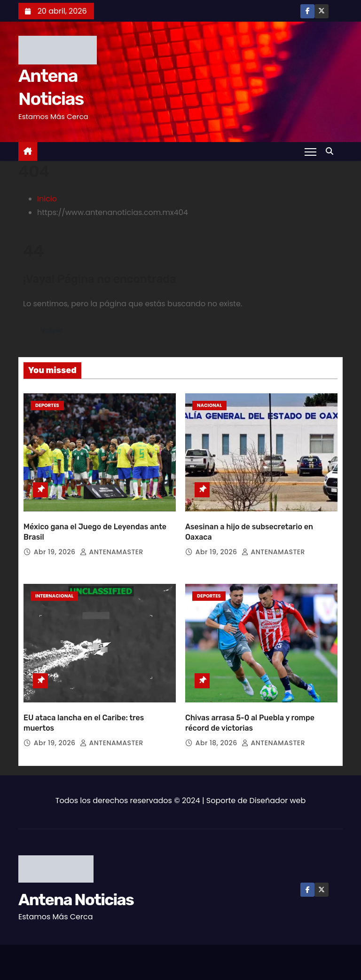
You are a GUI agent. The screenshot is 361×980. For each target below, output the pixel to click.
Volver (52, 330)
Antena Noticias (76, 898)
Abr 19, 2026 (56, 551)
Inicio (47, 199)
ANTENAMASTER (112, 551)
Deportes (47, 405)
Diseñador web (278, 799)
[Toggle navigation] (310, 151)
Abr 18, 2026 (217, 741)
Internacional (54, 595)
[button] (332, 151)
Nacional (209, 405)
